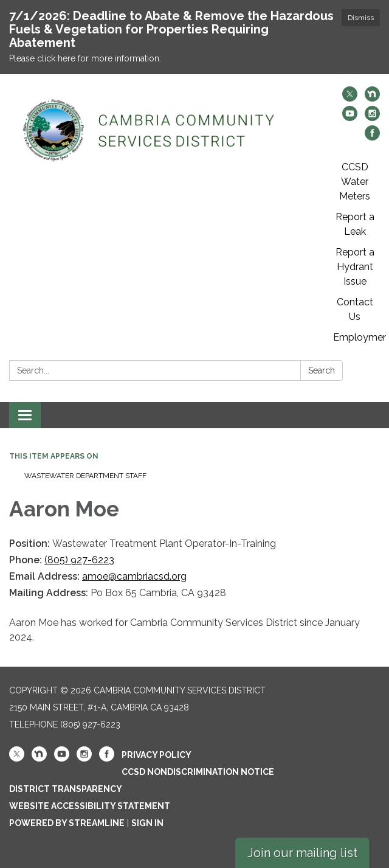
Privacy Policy (157, 755)
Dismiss (361, 18)
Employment (360, 337)
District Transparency (66, 789)
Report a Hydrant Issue (355, 267)
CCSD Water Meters (355, 182)
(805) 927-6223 (79, 560)
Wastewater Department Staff (85, 476)
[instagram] (372, 118)
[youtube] (350, 118)
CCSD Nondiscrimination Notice (198, 772)
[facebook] (372, 137)
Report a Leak (355, 224)
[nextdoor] (372, 98)
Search (322, 370)
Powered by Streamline (67, 823)
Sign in (147, 823)
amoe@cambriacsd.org (134, 576)
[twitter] (350, 98)
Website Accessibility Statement (90, 806)
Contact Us (355, 309)
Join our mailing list (302, 853)
